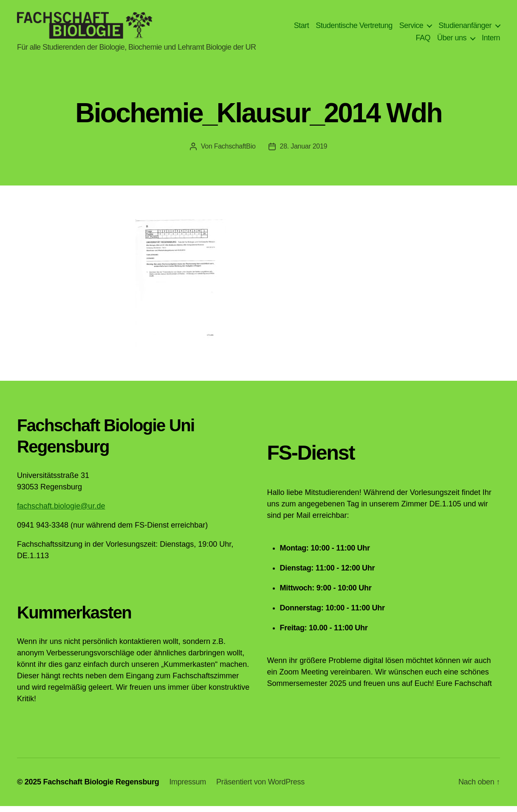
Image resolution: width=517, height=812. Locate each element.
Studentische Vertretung (354, 28)
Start (302, 28)
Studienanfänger (465, 28)
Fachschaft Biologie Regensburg (101, 788)
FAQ (423, 41)
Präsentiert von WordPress (260, 788)
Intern (491, 41)
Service (411, 28)
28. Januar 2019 (304, 152)
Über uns (452, 41)
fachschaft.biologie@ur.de (61, 512)
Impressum (188, 788)
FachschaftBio (235, 152)
